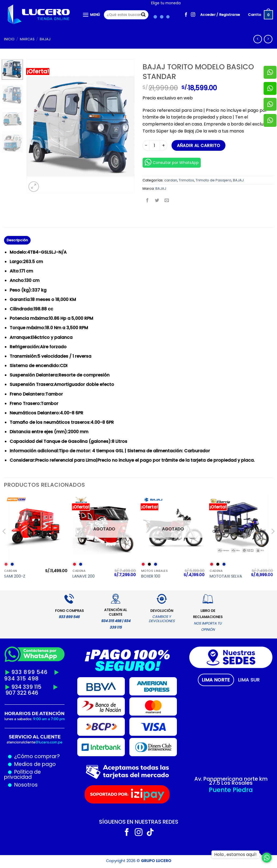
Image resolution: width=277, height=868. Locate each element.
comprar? (46, 756)
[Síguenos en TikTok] (150, 833)
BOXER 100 (151, 576)
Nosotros (26, 785)
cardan (171, 180)
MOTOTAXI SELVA (226, 576)
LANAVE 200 (84, 576)
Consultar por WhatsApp (172, 162)
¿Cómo (24, 756)
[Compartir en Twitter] (157, 201)
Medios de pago (34, 764)
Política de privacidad (22, 774)
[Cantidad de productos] (155, 145)
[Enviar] (144, 15)
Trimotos (186, 180)
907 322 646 (22, 693)
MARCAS (27, 39)
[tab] (216, 680)
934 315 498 (21, 679)
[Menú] (91, 15)
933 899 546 (30, 672)
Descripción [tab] (17, 240)
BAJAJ (45, 39)
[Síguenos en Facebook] (186, 15)
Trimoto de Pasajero (214, 180)
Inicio (9, 39)
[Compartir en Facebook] (147, 201)
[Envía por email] (167, 201)
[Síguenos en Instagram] (193, 15)
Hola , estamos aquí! (235, 854)
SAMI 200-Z (15, 576)
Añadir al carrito (199, 146)
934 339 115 (26, 687)
